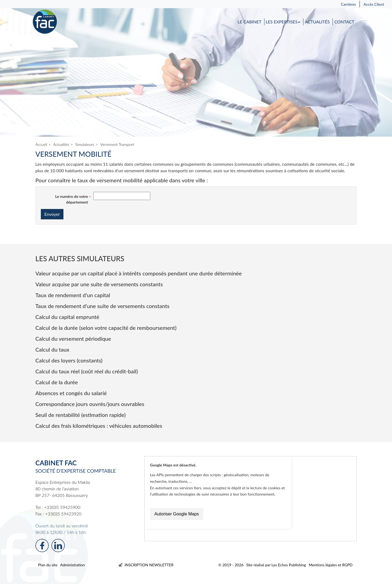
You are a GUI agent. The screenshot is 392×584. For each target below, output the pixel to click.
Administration (73, 565)
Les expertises (283, 22)
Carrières (348, 4)
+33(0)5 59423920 (63, 514)
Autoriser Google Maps (177, 514)
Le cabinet (249, 22)
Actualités (317, 22)
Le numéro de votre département (72, 199)
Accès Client (374, 4)
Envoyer (52, 214)
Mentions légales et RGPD (331, 565)
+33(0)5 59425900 (62, 507)
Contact (344, 22)
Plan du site (48, 565)
